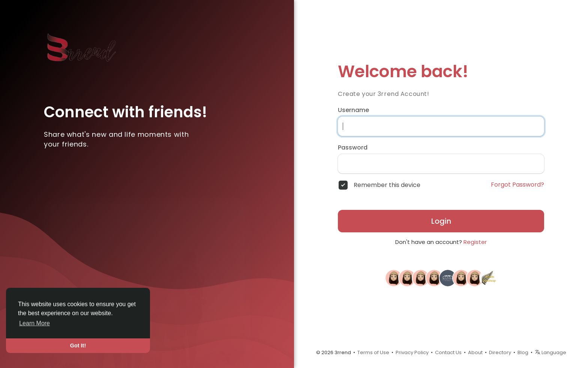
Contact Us (448, 352)
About (475, 352)
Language (550, 352)
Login (441, 221)
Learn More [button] (34, 323)
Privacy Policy (412, 352)
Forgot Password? (517, 185)
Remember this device (387, 185)
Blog (523, 352)
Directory (500, 352)
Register (475, 242)
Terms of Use (373, 352)
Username (353, 110)
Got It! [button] (78, 346)
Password (353, 148)
